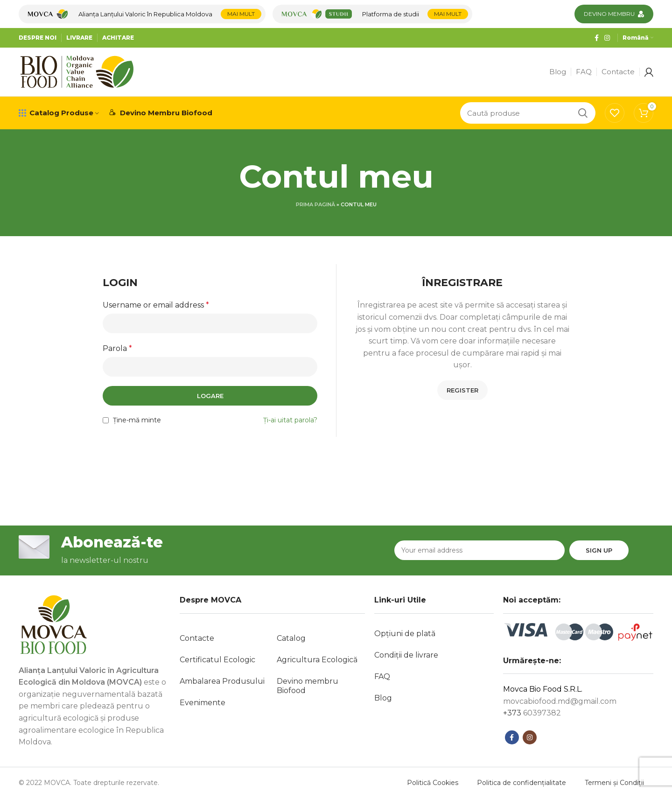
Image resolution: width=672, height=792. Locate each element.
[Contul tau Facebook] (597, 38)
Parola (117, 348)
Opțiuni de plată (405, 634)
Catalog (291, 638)
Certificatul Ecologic (217, 660)
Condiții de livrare (406, 655)
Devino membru (609, 14)
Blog (383, 698)
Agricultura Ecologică (317, 660)
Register (462, 390)
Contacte (197, 638)
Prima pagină (315, 204)
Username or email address (156, 305)
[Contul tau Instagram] (607, 38)
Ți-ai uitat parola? (290, 420)
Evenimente (203, 703)
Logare (210, 396)
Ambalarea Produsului (222, 681)
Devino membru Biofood (308, 686)
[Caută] (528, 113)
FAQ (382, 676)
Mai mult (241, 14)
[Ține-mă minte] (106, 420)
